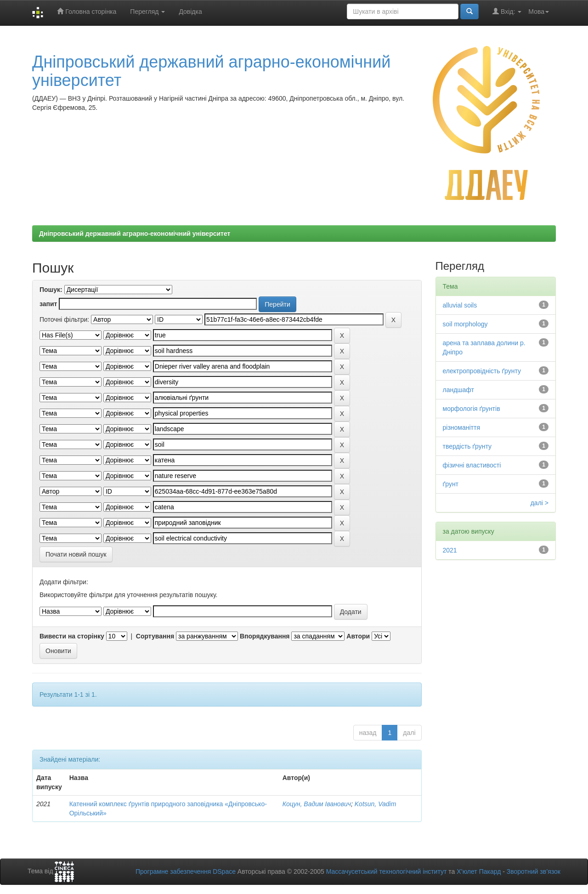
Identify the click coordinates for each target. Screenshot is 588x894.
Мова (539, 11)
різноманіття (462, 427)
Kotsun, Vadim (376, 804)
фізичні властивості (472, 465)
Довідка (190, 11)
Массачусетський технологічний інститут (387, 871)
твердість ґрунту (467, 446)
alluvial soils (460, 305)
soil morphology (465, 324)
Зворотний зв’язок (534, 871)
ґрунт (451, 484)
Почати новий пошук (76, 554)
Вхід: (507, 11)
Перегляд (147, 11)
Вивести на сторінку (72, 636)
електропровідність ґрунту (482, 371)
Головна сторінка (87, 11)
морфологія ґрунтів (472, 409)
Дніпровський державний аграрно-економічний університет (211, 71)
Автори (358, 636)
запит (48, 304)
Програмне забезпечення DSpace (186, 871)
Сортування (155, 636)
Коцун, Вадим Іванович (317, 804)
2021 (450, 550)
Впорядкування (265, 636)
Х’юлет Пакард (479, 871)
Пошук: (51, 290)
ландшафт (459, 390)
